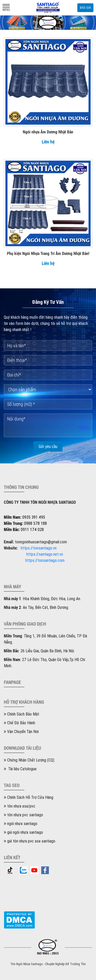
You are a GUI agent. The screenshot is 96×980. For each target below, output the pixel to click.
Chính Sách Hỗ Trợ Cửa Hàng (29, 797)
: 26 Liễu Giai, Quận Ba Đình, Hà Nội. (39, 651)
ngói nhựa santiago (21, 823)
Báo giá (85, 8)
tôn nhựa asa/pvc (20, 806)
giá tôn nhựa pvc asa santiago (30, 841)
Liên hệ (48, 142)
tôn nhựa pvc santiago (23, 815)
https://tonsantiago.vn (39, 548)
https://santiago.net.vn (45, 554)
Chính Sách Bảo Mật (22, 714)
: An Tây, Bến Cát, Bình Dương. (36, 607)
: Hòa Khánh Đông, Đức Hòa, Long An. (42, 599)
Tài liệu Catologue (20, 769)
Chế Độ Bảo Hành (19, 723)
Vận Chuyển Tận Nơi (21, 731)
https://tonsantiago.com (45, 560)
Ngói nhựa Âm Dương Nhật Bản (48, 132)
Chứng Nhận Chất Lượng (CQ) (29, 760)
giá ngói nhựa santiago (23, 832)
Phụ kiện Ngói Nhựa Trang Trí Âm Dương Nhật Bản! (48, 253)
